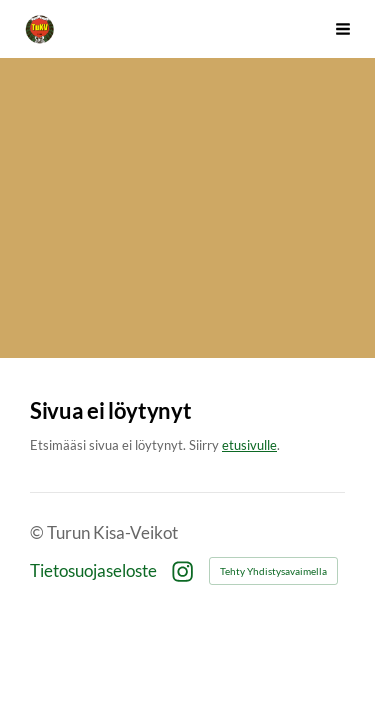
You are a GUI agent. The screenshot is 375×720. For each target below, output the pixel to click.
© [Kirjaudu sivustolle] (38, 533)
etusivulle (249, 445)
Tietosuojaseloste (93, 571)
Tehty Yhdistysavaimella (273, 571)
